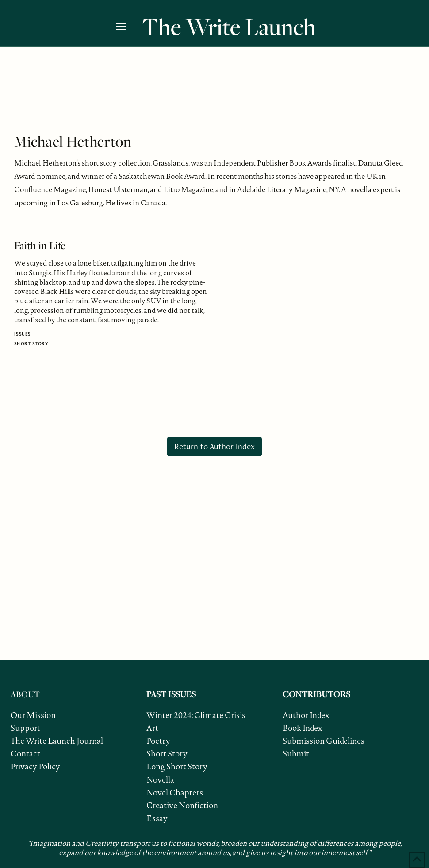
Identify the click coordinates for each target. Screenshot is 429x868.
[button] (127, 27)
